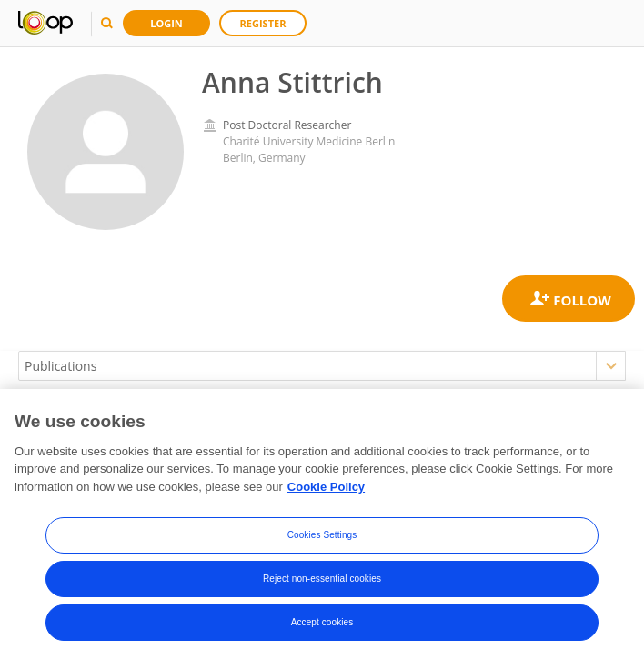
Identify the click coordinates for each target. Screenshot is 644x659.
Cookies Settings (322, 538)
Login (166, 23)
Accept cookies (322, 625)
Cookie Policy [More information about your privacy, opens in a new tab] (326, 489)
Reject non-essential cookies (322, 581)
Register (263, 23)
